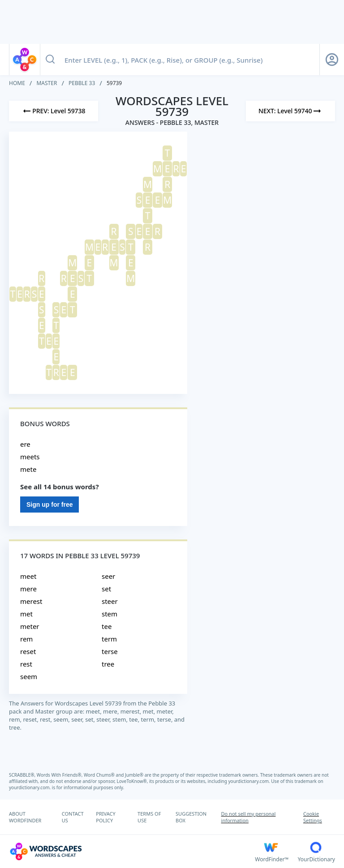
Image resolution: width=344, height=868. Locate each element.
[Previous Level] (54, 111)
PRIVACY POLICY (105, 817)
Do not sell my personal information (249, 817)
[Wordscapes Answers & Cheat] (132, 851)
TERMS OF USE (149, 817)
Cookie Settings (313, 817)
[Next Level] (290, 111)
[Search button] (50, 60)
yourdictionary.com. (250, 781)
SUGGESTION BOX (191, 817)
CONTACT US (73, 817)
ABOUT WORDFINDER (25, 817)
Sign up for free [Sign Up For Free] (49, 505)
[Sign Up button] (332, 60)
